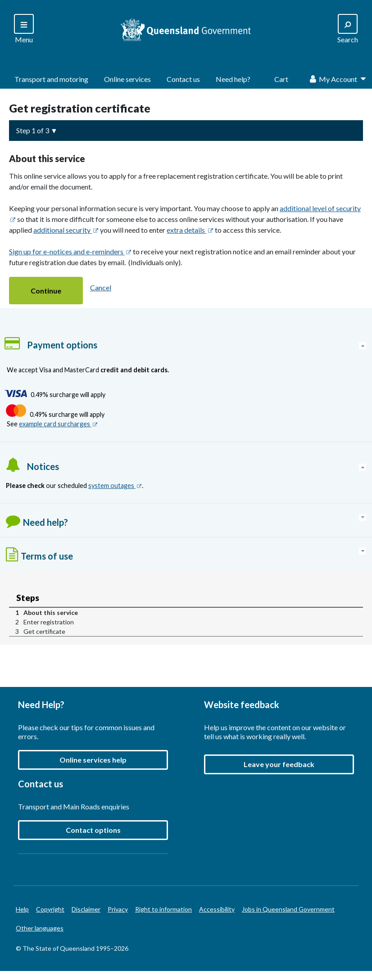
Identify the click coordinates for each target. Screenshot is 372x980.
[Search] (24, 29)
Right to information (163, 909)
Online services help (93, 760)
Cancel (101, 287)
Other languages (40, 928)
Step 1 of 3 (33, 130)
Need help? (233, 79)
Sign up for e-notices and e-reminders (70, 251)
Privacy (118, 909)
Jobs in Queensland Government (288, 909)
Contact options (93, 830)
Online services (127, 79)
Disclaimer (86, 909)
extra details (190, 230)
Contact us (183, 79)
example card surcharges (58, 424)
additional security (66, 230)
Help (22, 909)
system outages (115, 485)
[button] (46, 291)
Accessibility (217, 909)
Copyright (50, 909)
